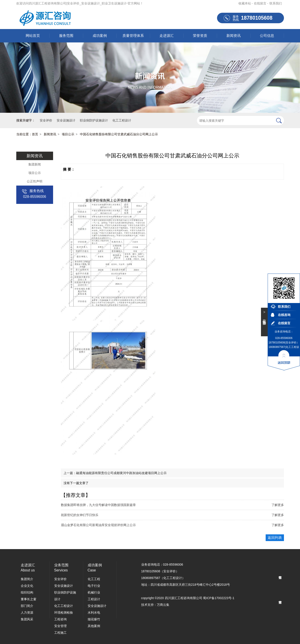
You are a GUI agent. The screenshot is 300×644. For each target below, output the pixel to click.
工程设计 (94, 599)
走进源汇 (167, 36)
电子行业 (94, 586)
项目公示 (68, 134)
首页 (35, 134)
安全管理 (60, 626)
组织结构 (27, 592)
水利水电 (94, 613)
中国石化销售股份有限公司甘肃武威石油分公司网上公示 (119, 134)
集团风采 (27, 619)
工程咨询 (60, 619)
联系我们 (276, 3)
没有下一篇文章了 (76, 483)
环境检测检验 (64, 613)
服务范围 (66, 36)
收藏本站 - (246, 3)
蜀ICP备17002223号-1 (219, 598)
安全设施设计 (64, 586)
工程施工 (60, 633)
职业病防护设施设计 (65, 596)
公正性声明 (35, 181)
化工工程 (94, 579)
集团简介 (27, 579)
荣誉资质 (200, 36)
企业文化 (27, 586)
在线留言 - (261, 3)
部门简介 (27, 606)
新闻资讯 (234, 36)
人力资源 (27, 613)
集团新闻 (35, 164)
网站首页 (33, 36)
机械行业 (94, 592)
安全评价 (60, 579)
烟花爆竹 (94, 619)
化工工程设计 (64, 606)
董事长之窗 (29, 599)
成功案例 (100, 36)
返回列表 (275, 538)
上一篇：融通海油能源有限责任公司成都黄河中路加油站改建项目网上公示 (115, 473)
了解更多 (278, 505)
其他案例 (94, 626)
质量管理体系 (133, 36)
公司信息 (267, 36)
